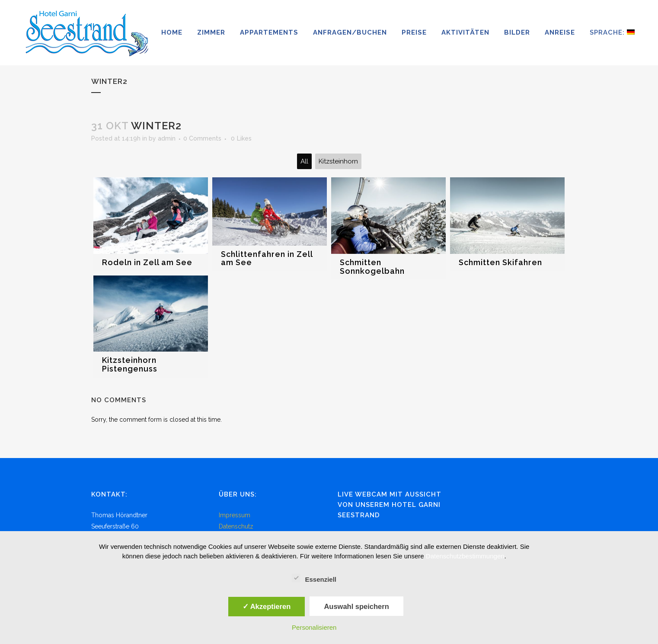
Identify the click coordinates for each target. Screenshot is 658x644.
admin (167, 138)
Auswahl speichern (356, 606)
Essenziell (314, 578)
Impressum (235, 515)
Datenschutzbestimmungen (465, 556)
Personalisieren (314, 627)
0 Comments (202, 138)
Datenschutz (236, 526)
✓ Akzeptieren (267, 606)
